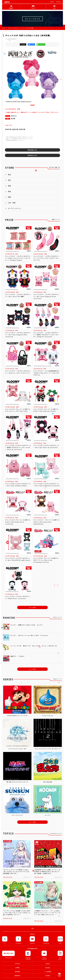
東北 (9, 175)
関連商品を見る (32, 155)
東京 (9, 180)
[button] (32, 105)
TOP (4, 28)
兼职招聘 (17, 972)
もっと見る (32, 607)
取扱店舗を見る (32, 150)
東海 (9, 191)
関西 (9, 197)
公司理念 (17, 968)
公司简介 (52, 2)
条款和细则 (17, 976)
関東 (9, 186)
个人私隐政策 (48, 972)
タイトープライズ (13, 28)
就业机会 (48, 968)
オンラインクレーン (15, 208)
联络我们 (48, 976)
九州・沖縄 (12, 203)
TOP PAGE (17, 964)
